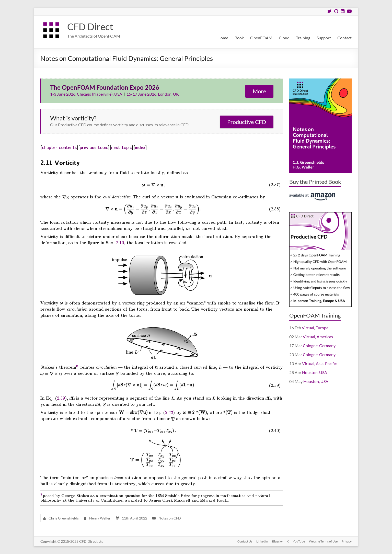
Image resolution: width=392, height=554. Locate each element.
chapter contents (59, 147)
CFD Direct (90, 27)
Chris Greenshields (64, 518)
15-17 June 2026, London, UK (153, 94)
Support (324, 38)
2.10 (120, 242)
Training (303, 38)
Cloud (284, 38)
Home (223, 38)
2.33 (169, 412)
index (140, 147)
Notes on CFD (170, 518)
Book (239, 38)
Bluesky (277, 541)
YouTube (299, 541)
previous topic (94, 147)
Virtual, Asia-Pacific (319, 363)
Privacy (347, 541)
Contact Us (245, 541)
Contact (344, 38)
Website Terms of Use (323, 541)
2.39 (61, 398)
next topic (122, 147)
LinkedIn (262, 541)
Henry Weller (100, 518)
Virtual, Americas (318, 337)
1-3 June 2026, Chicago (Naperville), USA (87, 94)
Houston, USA (315, 372)
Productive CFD (247, 122)
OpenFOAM (261, 38)
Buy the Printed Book (315, 182)
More (260, 91)
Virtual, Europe (315, 328)
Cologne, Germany (319, 346)
